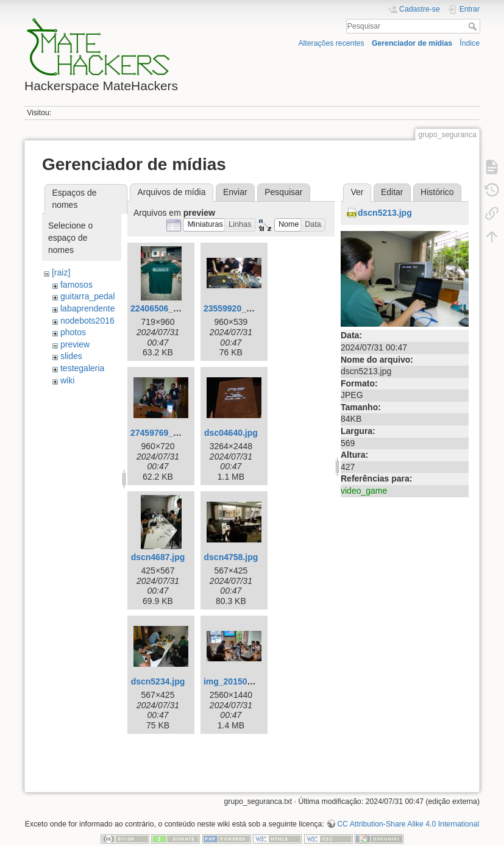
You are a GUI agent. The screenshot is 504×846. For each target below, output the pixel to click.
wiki (67, 380)
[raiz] (61, 272)
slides (71, 356)
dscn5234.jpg (158, 681)
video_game (364, 491)
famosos (76, 285)
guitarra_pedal (88, 296)
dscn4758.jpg (231, 557)
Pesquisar (474, 26)
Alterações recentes (331, 43)
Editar (392, 192)
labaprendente (88, 308)
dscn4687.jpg (158, 557)
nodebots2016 (87, 321)
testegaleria (82, 368)
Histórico (437, 192)
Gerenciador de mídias (412, 43)
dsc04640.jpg (231, 433)
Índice (470, 43)
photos (73, 332)
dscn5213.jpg (385, 213)
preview (75, 344)
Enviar (235, 192)
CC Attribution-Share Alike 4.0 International (408, 824)
